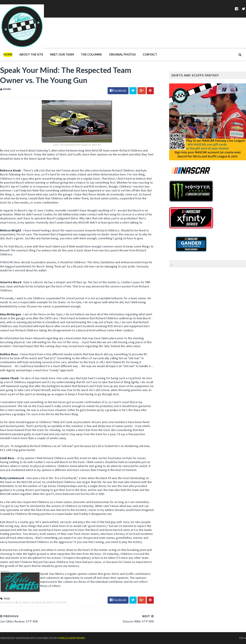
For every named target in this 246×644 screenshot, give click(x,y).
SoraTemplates (26, 638)
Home (8, 54)
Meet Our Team (62, 54)
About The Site (31, 54)
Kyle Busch (7, 602)
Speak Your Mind (56, 602)
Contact (150, 54)
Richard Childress (30, 602)
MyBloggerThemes (71, 638)
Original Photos (122, 54)
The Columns (91, 54)
